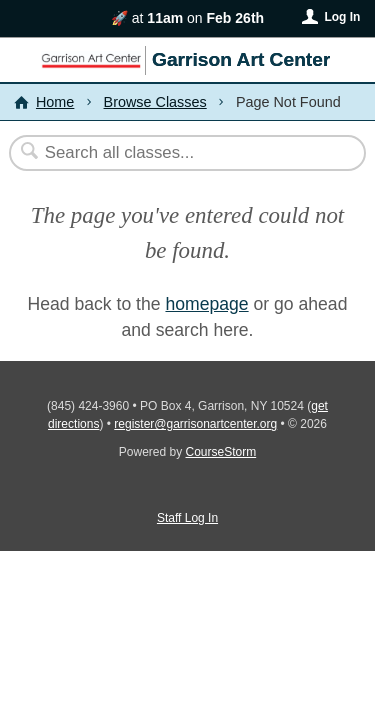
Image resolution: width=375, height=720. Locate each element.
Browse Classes (155, 102)
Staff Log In (187, 518)
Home (55, 102)
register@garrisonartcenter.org (195, 424)
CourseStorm (221, 452)
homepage (206, 304)
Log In (342, 17)
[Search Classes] (177, 153)
